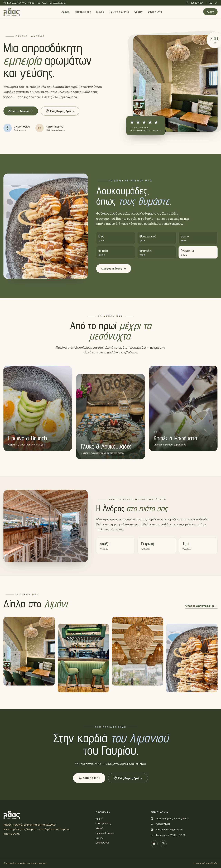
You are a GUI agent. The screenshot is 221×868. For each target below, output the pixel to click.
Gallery (138, 12)
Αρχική (65, 12)
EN (216, 3)
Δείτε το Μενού (21, 111)
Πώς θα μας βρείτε (60, 111)
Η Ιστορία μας (83, 12)
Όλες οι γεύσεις (114, 268)
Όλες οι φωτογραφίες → (201, 606)
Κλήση (210, 12)
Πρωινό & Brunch (119, 12)
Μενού (100, 12)
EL (211, 3)
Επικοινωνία (155, 12)
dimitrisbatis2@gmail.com (169, 829)
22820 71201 (195, 3)
